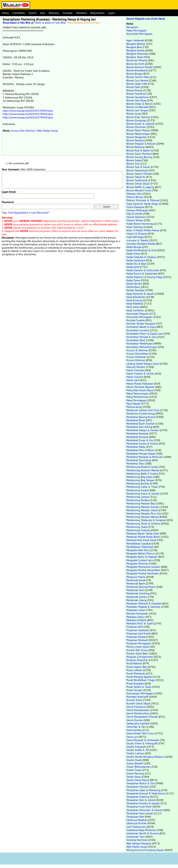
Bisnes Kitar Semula (138, 117)
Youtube (68, 13)
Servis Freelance (136, 707)
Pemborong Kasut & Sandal (143, 493)
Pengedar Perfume (137, 563)
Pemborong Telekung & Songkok (146, 520)
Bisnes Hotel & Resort (139, 104)
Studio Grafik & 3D (138, 750)
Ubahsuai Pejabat (137, 820)
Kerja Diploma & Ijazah (140, 294)
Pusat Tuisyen (134, 690)
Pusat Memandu (136, 673)
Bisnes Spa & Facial (138, 167)
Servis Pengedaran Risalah (142, 717)
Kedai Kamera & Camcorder (143, 270)
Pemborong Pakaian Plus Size (144, 513)
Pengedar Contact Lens (140, 560)
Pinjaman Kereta (136, 637)
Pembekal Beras (136, 420)
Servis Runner (135, 720)
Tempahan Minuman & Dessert (145, 810)
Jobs (43, 13)
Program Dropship (137, 660)
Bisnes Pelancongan (138, 134)
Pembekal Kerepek (137, 433)
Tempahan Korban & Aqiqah (143, 803)
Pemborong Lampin (138, 497)
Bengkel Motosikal (137, 54)
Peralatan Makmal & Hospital (144, 603)
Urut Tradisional (136, 827)
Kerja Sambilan (135, 310)
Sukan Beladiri (135, 763)
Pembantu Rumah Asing (141, 413)
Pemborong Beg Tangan (141, 480)
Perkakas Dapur (135, 617)
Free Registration (18, 213)
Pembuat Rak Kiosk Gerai (141, 540)
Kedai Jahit (133, 267)
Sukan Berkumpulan (138, 767)
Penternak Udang (137, 600)
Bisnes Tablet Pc (136, 177)
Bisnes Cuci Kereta (137, 80)
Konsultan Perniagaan (139, 34)
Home (5, 13)
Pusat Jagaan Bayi (137, 667)
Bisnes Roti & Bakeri (138, 150)
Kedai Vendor (134, 284)
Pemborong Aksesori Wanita (143, 470)
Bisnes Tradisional (137, 180)
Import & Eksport (137, 234)
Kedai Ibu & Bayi (136, 264)
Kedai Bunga (134, 247)
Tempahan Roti (135, 817)
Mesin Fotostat (135, 370)
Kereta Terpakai (135, 290)
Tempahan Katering (138, 797)
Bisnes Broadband (137, 70)
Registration (98, 13)
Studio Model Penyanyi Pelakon (145, 757)
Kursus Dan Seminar (23, 131)
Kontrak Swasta (136, 320)
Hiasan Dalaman (136, 217)
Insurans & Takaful (138, 240)
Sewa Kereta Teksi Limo (140, 733)
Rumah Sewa (134, 700)
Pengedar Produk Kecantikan (143, 570)
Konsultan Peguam (138, 314)
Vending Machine (137, 840)
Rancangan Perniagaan (140, 693)
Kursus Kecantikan (137, 354)
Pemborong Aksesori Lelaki (142, 467)
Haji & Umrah (134, 214)
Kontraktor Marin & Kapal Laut (145, 334)
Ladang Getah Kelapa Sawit (143, 364)
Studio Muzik (134, 760)
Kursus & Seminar (137, 350)
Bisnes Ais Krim (135, 64)
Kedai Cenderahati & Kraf (141, 250)
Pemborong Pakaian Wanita (143, 517)
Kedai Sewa (133, 280)
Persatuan (132, 27)
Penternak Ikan (135, 590)
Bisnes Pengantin (137, 137)
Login (111, 13)
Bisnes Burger (134, 74)
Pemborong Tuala (137, 527)
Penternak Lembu (137, 597)
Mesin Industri (135, 377)
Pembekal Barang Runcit (141, 417)
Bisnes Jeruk (134, 114)
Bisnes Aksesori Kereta (139, 67)
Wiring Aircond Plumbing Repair (145, 850)
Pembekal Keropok (137, 437)
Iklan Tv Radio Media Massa (143, 230)
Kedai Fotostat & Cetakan (141, 257)
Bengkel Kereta (135, 50)
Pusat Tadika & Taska (139, 687)
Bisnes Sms (133, 164)
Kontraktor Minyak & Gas (141, 337)
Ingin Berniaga (135, 237)
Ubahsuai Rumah (137, 823)
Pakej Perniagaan (136, 30)
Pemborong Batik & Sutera (142, 474)
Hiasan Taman (135, 220)
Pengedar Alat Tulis (138, 550)
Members (81, 13)
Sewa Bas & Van (136, 727)
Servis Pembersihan (138, 713)
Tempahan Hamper (138, 787)
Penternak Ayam (136, 583)
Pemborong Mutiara (138, 500)
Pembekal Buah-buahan (141, 423)
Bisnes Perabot (135, 140)
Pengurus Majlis (136, 577)
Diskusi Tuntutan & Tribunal (143, 200)
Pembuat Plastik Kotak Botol (143, 537)
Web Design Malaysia (139, 843)
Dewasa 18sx (134, 194)
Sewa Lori (132, 737)
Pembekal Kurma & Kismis (142, 443)
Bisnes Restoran (136, 147)
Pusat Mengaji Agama (139, 677)
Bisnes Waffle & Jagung (140, 187)
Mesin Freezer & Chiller (140, 373)
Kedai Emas (133, 254)
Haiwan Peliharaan (137, 210)
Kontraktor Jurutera (138, 330)
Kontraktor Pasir (136, 340)
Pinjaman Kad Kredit (139, 633)
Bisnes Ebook (134, 90)
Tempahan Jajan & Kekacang (143, 790)
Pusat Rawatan (135, 683)
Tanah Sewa (133, 777)
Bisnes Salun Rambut (139, 154)
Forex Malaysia (135, 207)
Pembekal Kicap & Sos (140, 440)
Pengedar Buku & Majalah (142, 557)
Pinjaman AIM (135, 627)
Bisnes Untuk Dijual (138, 184)
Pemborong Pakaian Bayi (141, 503)
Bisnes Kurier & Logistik (141, 124)
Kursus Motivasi (136, 360)
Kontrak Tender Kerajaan (141, 323)
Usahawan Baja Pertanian (141, 830)
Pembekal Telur (135, 463)
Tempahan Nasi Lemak (140, 813)
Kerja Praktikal (135, 304)
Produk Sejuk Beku (137, 653)
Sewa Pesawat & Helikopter (143, 740)
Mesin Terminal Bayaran (140, 387)
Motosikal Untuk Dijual (140, 390)
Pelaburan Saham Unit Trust (143, 410)
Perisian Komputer (137, 613)
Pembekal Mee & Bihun (140, 450)
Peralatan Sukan (136, 610)
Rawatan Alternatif (137, 697)
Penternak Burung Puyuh (141, 587)
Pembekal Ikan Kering (139, 427)
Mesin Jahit (133, 380)
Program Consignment (139, 657)
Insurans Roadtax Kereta (141, 244)
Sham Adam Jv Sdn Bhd (17, 23)
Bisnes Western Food (139, 190)
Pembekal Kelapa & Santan (143, 430)
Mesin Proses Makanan (140, 384)
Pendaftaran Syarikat (139, 543)
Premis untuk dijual (138, 647)
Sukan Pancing (135, 773)
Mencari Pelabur (136, 367)
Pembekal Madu (136, 447)
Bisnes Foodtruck (137, 94)
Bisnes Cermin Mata (138, 77)
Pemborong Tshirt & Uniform (143, 524)
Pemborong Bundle (138, 483)
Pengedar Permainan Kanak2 (143, 567)
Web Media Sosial (48, 131)
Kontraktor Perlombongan (142, 347)
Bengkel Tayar (135, 57)
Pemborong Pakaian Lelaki (142, 510)
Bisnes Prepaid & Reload (141, 144)
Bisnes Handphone (138, 97)
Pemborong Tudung (138, 530)
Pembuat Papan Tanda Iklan (143, 533)
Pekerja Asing (134, 407)
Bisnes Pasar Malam (138, 130)
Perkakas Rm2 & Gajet (140, 623)
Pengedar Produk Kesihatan (143, 573)
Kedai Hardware (136, 260)
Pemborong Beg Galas (139, 477)
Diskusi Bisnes (135, 197)
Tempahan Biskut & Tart (141, 783)
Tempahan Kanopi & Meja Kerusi (146, 793)
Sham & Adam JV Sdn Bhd (50, 23)
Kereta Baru (133, 287)
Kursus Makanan (136, 357)
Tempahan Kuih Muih (139, 807)
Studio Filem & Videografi (142, 743)
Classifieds (19, 13)
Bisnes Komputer (136, 120)
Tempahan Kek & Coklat (141, 800)
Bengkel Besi (134, 47)
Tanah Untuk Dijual (138, 780)
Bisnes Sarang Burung (139, 157)
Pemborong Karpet (137, 490)
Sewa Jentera (134, 730)
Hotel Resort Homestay (140, 224)
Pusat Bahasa (134, 663)
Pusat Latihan (134, 670)
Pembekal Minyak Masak (141, 454)
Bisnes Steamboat (137, 170)
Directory (54, 13)
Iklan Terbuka (134, 227)
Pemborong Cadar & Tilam (142, 487)
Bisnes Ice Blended (138, 107)
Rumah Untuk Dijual (138, 703)
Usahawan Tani (135, 837)
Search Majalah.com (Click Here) (146, 19)
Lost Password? (40, 213)
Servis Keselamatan (138, 710)
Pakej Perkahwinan (137, 397)
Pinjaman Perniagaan (139, 643)
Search (33, 13)
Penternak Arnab (136, 580)
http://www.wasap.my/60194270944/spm (28, 111)
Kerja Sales (133, 307)
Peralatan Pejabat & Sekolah (143, 607)
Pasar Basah (133, 404)
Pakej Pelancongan (138, 393)
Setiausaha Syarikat (138, 723)
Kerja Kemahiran (136, 297)
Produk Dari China (137, 650)
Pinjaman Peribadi (137, 640)
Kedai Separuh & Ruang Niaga (145, 277)
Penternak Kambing (138, 593)
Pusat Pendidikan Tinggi (141, 680)
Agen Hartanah (135, 40)
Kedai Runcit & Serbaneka (142, 273)
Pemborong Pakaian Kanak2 (143, 507)
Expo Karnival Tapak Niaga (142, 204)
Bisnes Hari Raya (136, 100)
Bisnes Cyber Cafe (137, 84)
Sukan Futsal (134, 770)
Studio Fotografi (136, 747)
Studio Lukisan (135, 753)
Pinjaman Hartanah (138, 630)
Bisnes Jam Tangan (137, 110)
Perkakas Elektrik (136, 620)
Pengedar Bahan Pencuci (141, 553)
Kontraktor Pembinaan (140, 343)
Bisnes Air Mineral (137, 60)
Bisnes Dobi (133, 87)
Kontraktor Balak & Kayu (141, 327)
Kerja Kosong (134, 300)
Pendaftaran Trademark (140, 547)
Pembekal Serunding (139, 460)
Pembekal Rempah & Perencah (145, 457)
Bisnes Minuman (136, 127)
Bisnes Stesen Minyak (139, 174)
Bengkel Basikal (136, 44)
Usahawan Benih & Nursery (143, 833)
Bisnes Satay (134, 160)
